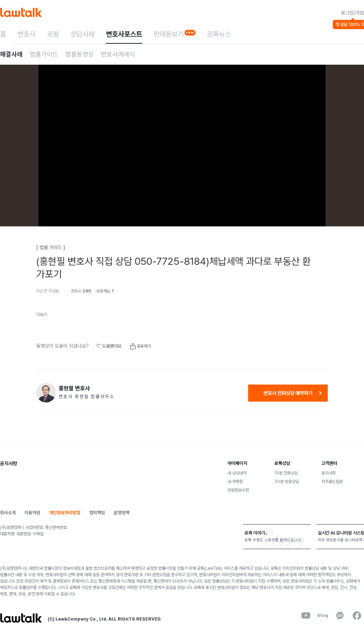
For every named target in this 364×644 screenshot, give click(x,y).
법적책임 (97, 513)
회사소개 (8, 513)
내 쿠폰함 (235, 482)
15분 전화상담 (286, 473)
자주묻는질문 (332, 482)
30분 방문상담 (287, 482)
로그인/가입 (352, 13)
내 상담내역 (237, 473)
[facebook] (357, 616)
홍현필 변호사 (74, 388)
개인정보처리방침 (65, 513)
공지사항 (328, 473)
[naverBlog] (323, 616)
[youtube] (306, 616)
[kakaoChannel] (340, 616)
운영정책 (122, 513)
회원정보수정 (238, 490)
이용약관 (32, 513)
